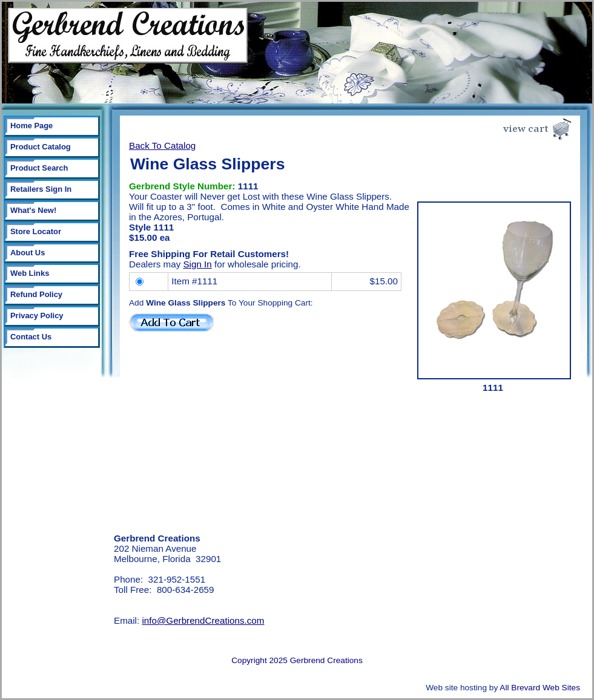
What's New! (33, 210)
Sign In (197, 264)
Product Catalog (41, 147)
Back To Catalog (162, 146)
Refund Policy (36, 294)
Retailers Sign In (41, 189)
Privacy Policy (37, 316)
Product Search (39, 168)
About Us (28, 253)
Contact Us (31, 337)
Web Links (30, 273)
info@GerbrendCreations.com (203, 620)
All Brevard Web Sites (540, 688)
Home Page (31, 126)
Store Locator (36, 231)
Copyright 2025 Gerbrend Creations (297, 660)
